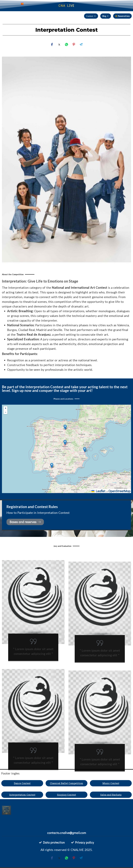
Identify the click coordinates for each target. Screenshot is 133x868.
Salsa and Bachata (111, 795)
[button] (65, 442)
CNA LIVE (66, 6)
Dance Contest (22, 783)
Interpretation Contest (22, 795)
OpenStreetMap (119, 491)
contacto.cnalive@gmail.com (67, 833)
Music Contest (111, 783)
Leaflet (98, 491)
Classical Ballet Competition (66, 783)
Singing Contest (66, 795)
